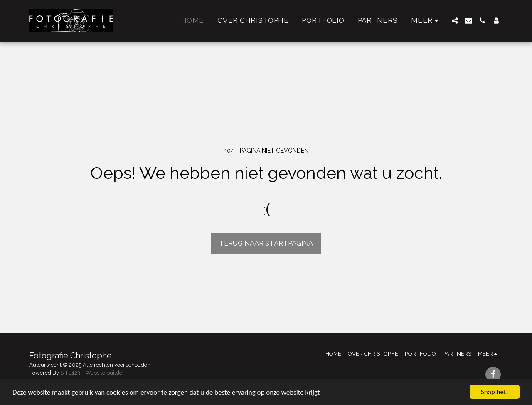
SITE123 (70, 373)
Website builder (105, 373)
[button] (455, 21)
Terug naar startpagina (266, 243)
